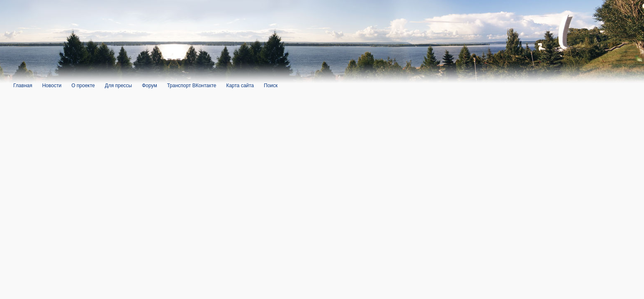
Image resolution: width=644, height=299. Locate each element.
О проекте (83, 86)
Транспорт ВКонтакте (192, 86)
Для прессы (118, 86)
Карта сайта (240, 86)
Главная (23, 86)
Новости (52, 86)
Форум (149, 86)
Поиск (271, 86)
